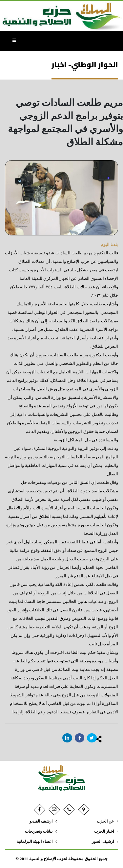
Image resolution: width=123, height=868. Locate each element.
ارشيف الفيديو (41, 821)
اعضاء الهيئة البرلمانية (35, 842)
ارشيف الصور (103, 842)
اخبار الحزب (104, 832)
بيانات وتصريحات (39, 832)
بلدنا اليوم (109, 244)
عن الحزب (105, 821)
